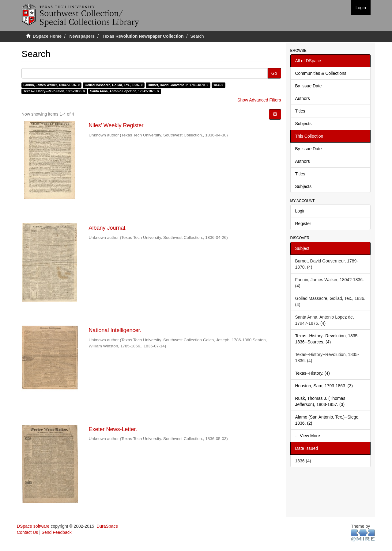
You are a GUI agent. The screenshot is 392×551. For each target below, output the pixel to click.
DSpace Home (47, 36)
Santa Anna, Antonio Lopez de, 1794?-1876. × (124, 91)
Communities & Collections (321, 73)
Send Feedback (57, 532)
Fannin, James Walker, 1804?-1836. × (51, 85)
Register (303, 224)
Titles (300, 111)
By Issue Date (309, 86)
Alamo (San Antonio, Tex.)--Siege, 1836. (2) (328, 420)
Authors (303, 98)
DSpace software (33, 526)
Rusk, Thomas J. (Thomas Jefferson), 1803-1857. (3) (320, 401)
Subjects (303, 124)
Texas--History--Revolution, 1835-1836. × (54, 91)
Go (274, 73)
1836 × (218, 85)
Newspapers (82, 36)
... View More (308, 436)
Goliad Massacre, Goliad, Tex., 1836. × (114, 85)
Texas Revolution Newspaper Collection (143, 36)
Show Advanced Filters (259, 100)
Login (300, 211)
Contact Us (27, 532)
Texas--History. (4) (313, 373)
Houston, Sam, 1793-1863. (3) (324, 386)
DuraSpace (107, 526)
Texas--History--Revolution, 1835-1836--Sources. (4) (327, 339)
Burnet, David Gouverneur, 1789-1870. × (178, 85)
